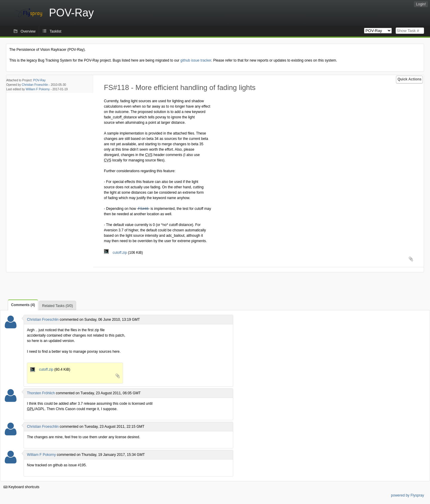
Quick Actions (409, 79)
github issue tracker (196, 60)
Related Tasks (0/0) (57, 306)
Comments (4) (23, 305)
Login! (421, 4)
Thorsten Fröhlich (41, 393)
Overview (28, 31)
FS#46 (143, 209)
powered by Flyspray (407, 495)
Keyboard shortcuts (21, 487)
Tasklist (55, 31)
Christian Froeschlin (35, 85)
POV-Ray (39, 80)
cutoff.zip (116, 253)
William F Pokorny (38, 89)
